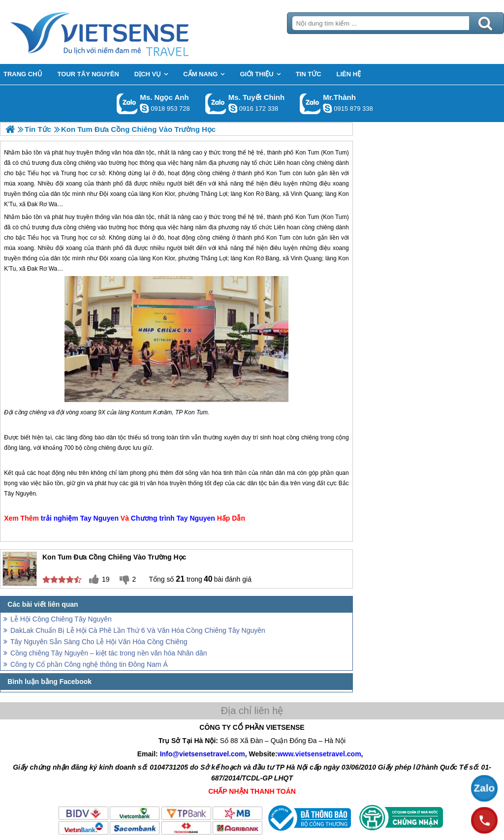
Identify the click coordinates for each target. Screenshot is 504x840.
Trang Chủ (124, 32)
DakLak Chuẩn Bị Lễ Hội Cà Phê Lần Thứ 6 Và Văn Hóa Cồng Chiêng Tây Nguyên (138, 630)
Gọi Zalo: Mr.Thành (310, 104)
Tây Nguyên (20, 494)
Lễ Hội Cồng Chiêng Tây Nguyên (61, 619)
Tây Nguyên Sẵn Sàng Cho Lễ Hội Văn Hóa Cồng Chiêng (99, 642)
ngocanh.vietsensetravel (144, 108)
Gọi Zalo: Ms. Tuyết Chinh (216, 104)
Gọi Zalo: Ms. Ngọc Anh (127, 104)
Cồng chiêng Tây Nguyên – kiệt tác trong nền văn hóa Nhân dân (109, 653)
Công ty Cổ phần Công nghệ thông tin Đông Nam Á (89, 664)
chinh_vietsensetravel (233, 108)
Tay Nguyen (99, 518)
